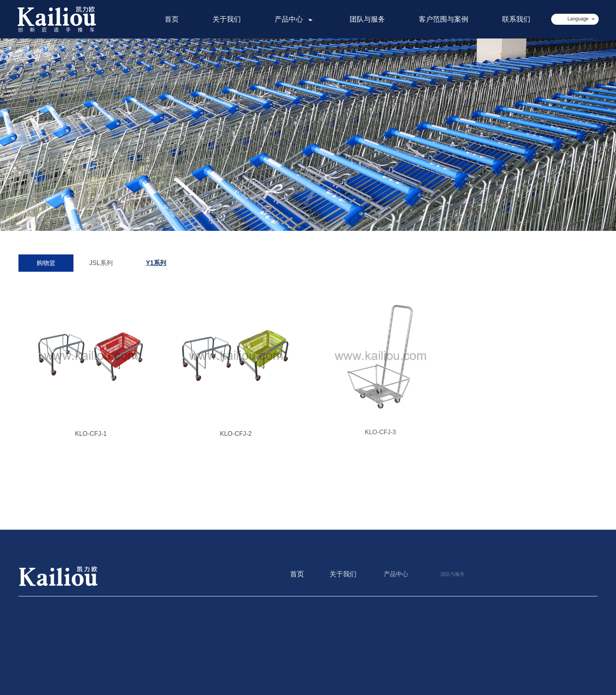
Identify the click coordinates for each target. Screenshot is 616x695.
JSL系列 (101, 263)
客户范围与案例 (444, 19)
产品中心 (297, 19)
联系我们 (516, 19)
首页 (174, 19)
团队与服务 (367, 19)
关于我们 (229, 19)
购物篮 (46, 263)
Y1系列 (156, 263)
